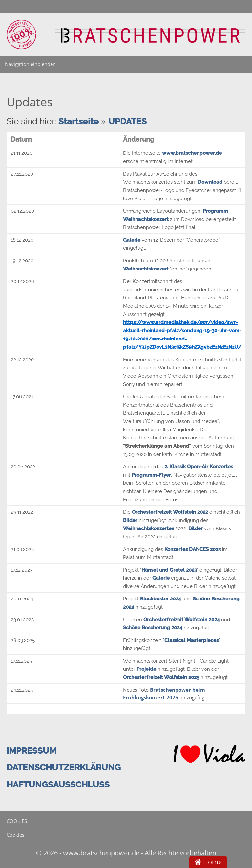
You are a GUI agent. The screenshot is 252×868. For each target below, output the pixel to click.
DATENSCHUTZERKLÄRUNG (64, 767)
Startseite (79, 121)
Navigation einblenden (30, 64)
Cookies (15, 835)
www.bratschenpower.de (192, 153)
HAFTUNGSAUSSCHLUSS (58, 785)
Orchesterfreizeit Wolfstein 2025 (162, 677)
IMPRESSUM (31, 751)
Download (210, 182)
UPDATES (127, 121)
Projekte (146, 669)
